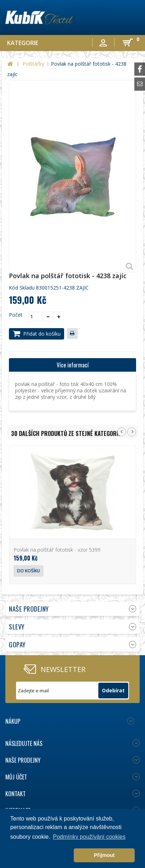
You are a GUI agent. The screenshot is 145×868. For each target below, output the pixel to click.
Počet (16, 315)
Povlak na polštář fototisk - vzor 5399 (57, 550)
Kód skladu (22, 288)
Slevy (17, 627)
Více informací (73, 365)
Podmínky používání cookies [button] (89, 837)
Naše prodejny (29, 609)
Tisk (74, 334)
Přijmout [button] (104, 855)
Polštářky (33, 64)
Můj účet (16, 777)
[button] (41, 856)
